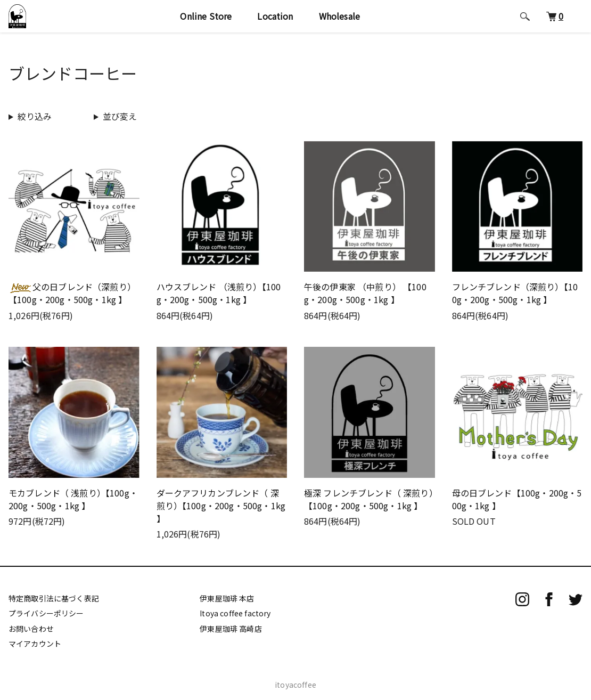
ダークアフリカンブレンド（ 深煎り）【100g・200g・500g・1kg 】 (221, 506)
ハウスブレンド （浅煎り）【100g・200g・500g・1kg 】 (219, 293)
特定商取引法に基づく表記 (54, 598)
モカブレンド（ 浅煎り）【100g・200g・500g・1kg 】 (73, 499)
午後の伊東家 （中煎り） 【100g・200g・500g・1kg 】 (365, 293)
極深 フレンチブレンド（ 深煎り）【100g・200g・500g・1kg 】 (369, 499)
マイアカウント (35, 644)
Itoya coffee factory (235, 613)
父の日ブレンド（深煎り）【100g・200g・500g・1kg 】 (72, 293)
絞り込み (35, 116)
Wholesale (344, 22)
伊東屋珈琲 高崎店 (231, 629)
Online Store (211, 22)
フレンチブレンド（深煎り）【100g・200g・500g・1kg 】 (515, 293)
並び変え (120, 116)
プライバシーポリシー (46, 613)
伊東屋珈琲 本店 (227, 598)
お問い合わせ (31, 629)
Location (280, 22)
